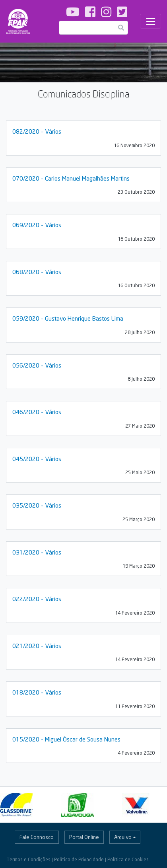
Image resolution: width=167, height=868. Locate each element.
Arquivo (123, 837)
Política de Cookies (128, 859)
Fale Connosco (37, 837)
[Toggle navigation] (150, 21)
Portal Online (84, 837)
